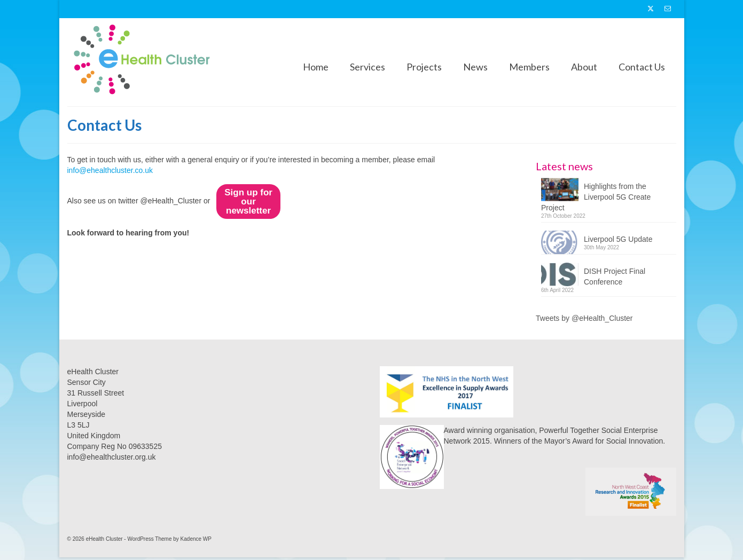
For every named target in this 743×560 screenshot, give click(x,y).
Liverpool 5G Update (618, 239)
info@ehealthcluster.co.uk (110, 170)
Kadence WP (196, 539)
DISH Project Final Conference (615, 277)
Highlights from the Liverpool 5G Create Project (596, 197)
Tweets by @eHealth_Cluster (584, 318)
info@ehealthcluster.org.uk (112, 457)
